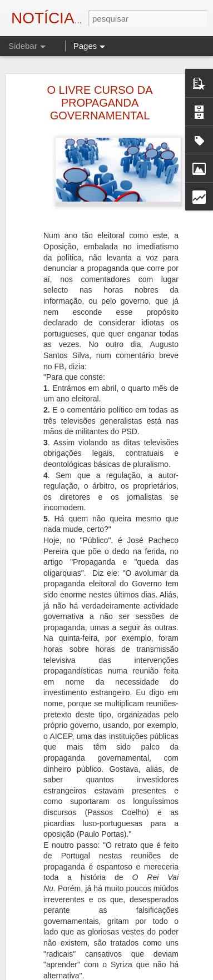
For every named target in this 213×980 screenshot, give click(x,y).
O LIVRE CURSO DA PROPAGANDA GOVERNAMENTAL (100, 103)
